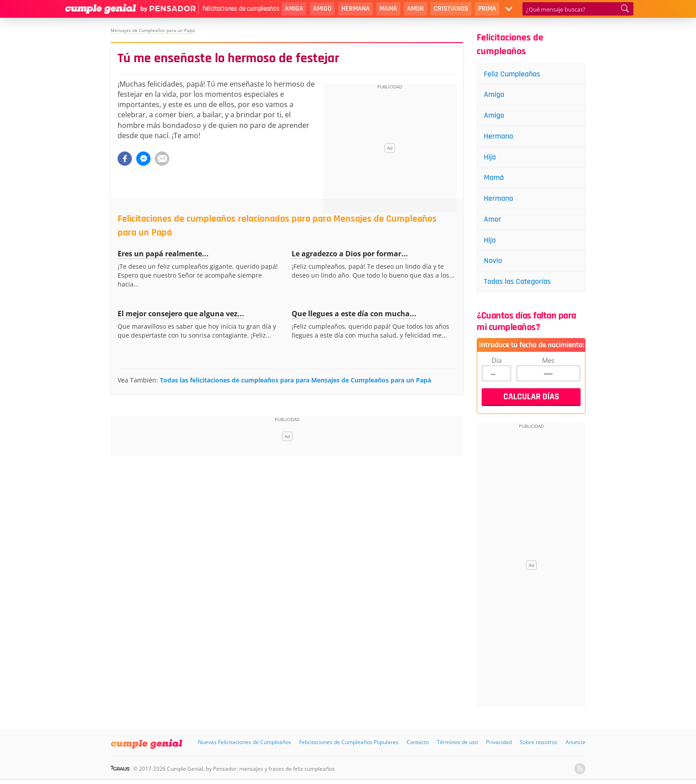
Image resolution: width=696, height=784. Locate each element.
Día (496, 361)
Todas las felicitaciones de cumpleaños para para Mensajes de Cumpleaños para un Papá (295, 380)
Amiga (294, 9)
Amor (415, 9)
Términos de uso (457, 743)
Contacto (418, 743)
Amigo (322, 9)
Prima (487, 9)
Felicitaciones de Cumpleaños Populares (349, 743)
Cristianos (451, 9)
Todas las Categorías (517, 282)
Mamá (494, 178)
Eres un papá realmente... (163, 254)
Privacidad (499, 743)
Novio (493, 261)
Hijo (490, 241)
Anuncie (575, 743)
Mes (548, 361)
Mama (388, 9)
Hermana (356, 9)
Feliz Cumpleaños (512, 74)
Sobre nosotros (539, 743)
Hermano (498, 199)
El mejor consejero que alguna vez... (181, 314)
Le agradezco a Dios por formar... (350, 254)
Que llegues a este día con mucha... (354, 314)
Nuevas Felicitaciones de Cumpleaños (245, 743)
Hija (490, 157)
